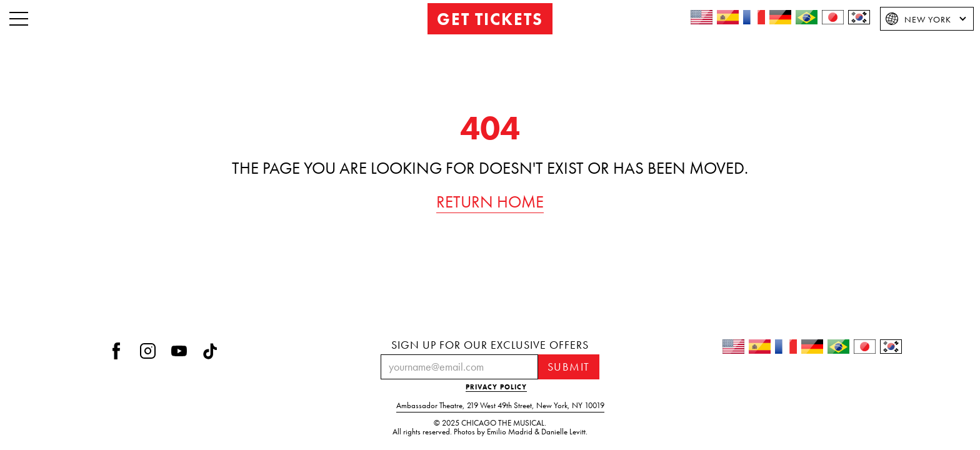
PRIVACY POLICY (496, 387)
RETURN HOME (490, 202)
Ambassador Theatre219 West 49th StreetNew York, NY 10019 (500, 406)
